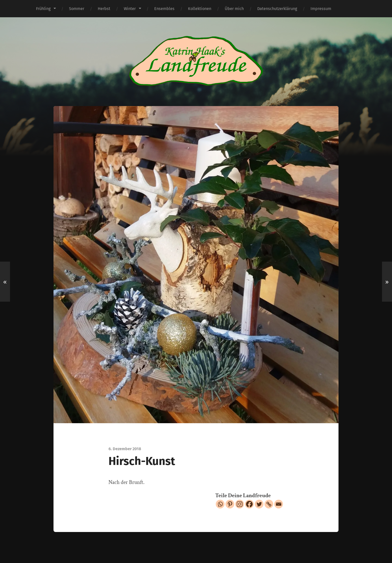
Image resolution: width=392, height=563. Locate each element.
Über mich (234, 9)
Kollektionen (200, 9)
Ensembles (164, 9)
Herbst (104, 9)
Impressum (321, 9)
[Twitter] (259, 504)
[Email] (279, 504)
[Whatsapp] (220, 504)
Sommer (77, 9)
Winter (130, 9)
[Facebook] (249, 504)
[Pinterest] (230, 504)
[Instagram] (240, 504)
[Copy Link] (269, 504)
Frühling (43, 9)
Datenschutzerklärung (277, 9)
